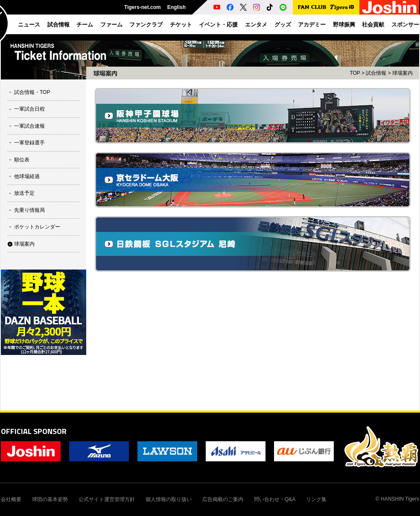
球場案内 (24, 244)
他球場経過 (27, 176)
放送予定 (24, 193)
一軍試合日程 (29, 109)
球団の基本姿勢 (50, 499)
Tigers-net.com (143, 7)
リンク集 (316, 499)
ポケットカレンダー (37, 227)
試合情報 (376, 73)
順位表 (22, 160)
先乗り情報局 (29, 210)
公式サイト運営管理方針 (107, 499)
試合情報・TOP (32, 92)
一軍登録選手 (29, 143)
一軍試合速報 (29, 126)
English (176, 7)
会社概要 (11, 499)
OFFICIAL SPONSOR (34, 431)
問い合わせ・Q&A (275, 499)
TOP (355, 73)
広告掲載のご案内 (223, 499)
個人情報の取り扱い (169, 499)
